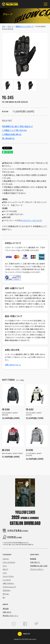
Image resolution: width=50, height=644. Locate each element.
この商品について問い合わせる (14, 130)
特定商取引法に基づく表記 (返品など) (17, 126)
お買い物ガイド (35, 562)
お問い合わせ (7, 612)
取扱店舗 (33, 559)
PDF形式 (15, 537)
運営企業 (6, 609)
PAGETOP (20, 634)
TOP (4, 27)
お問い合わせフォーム (13, 365)
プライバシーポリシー (37, 569)
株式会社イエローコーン (10, 616)
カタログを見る (18, 531)
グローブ (10, 27)
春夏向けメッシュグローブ (24, 27)
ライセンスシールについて (31, 221)
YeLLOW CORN (10, 4)
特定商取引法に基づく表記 (39, 566)
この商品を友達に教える (12, 134)
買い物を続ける (8, 138)
